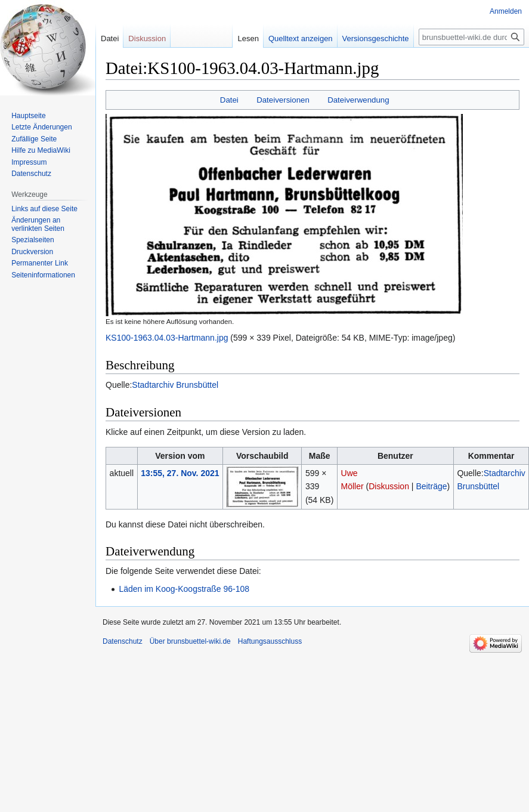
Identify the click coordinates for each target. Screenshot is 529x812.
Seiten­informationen (43, 275)
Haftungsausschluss (270, 641)
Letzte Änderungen (41, 127)
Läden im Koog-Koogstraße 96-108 (184, 589)
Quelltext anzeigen (292, 38)
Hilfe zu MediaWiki (41, 150)
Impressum (29, 162)
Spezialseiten (33, 240)
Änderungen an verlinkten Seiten (38, 224)
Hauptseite (28, 116)
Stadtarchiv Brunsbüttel (175, 385)
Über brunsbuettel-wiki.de (190, 641)
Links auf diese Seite (44, 209)
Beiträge (431, 486)
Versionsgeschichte (366, 38)
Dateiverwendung (358, 100)
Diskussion (389, 486)
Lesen (239, 38)
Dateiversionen (283, 100)
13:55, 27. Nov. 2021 (180, 473)
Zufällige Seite (34, 139)
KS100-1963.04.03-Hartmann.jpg (167, 338)
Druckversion (32, 252)
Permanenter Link (40, 263)
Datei (229, 100)
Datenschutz (31, 174)
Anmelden (506, 11)
